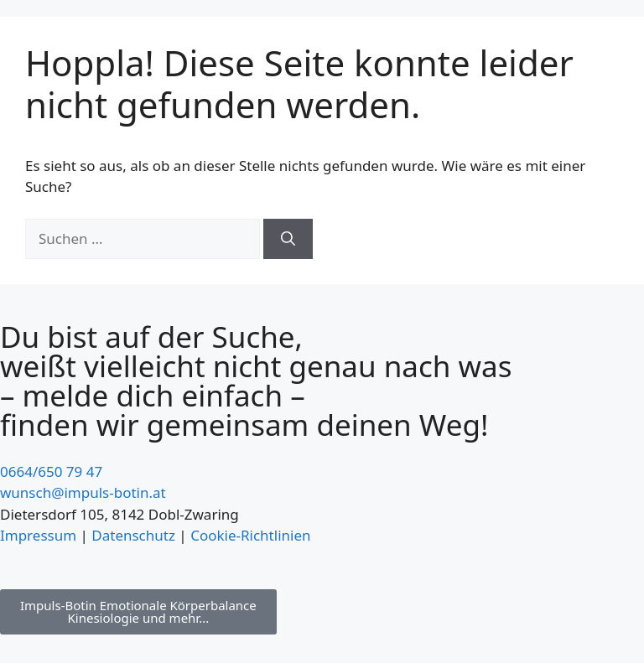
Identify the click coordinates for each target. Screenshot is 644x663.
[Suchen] (288, 239)
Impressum (38, 535)
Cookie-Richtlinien (250, 535)
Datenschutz (133, 535)
